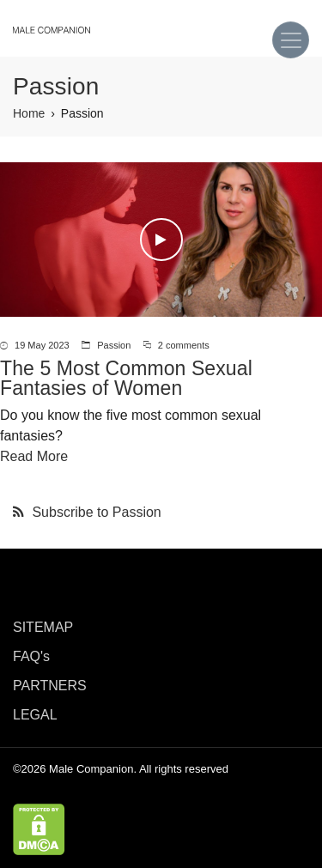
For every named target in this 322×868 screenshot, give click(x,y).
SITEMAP (43, 627)
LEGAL (35, 715)
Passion (114, 345)
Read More (34, 456)
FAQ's (31, 656)
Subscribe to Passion (95, 512)
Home (29, 113)
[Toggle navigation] (291, 40)
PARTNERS (50, 686)
